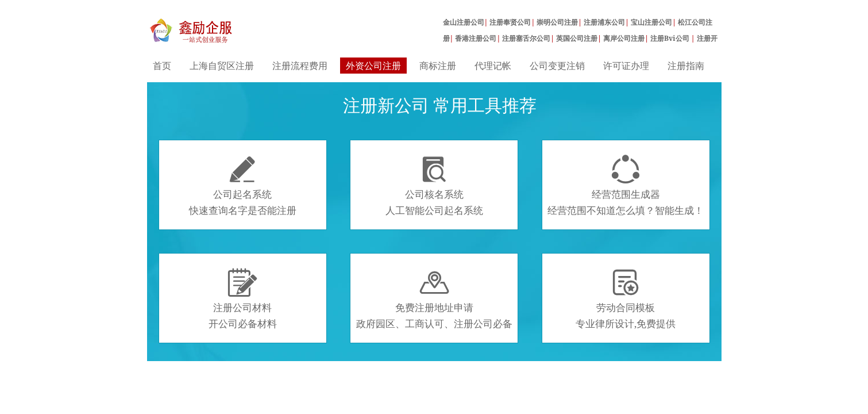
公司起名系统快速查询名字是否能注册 (243, 186)
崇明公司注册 (557, 22)
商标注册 (438, 66)
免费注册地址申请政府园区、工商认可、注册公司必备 (434, 299)
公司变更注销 (557, 66)
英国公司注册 (577, 38)
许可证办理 (626, 66)
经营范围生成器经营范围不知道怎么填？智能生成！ (626, 186)
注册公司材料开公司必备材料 (243, 299)
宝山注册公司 (651, 22)
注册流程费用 (300, 66)
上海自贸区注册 (222, 66)
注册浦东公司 (604, 22)
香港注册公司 (476, 38)
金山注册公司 (464, 22)
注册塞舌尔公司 (526, 38)
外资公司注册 (373, 66)
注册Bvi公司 (671, 38)
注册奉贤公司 (510, 22)
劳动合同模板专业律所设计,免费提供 (626, 299)
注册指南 (686, 66)
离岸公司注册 (624, 38)
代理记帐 (493, 66)
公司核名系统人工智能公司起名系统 (434, 186)
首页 (162, 66)
